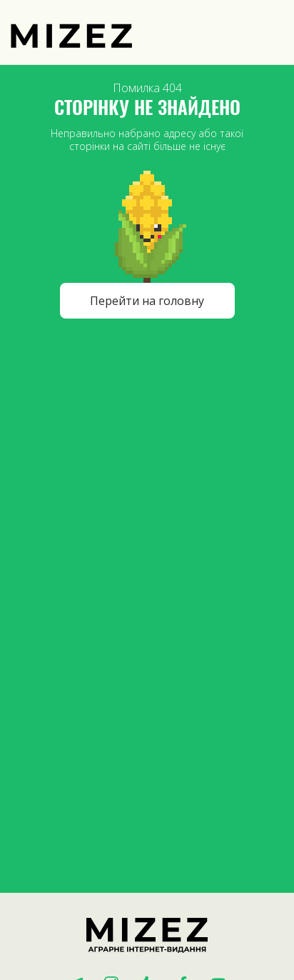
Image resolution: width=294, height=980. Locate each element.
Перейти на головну (147, 301)
